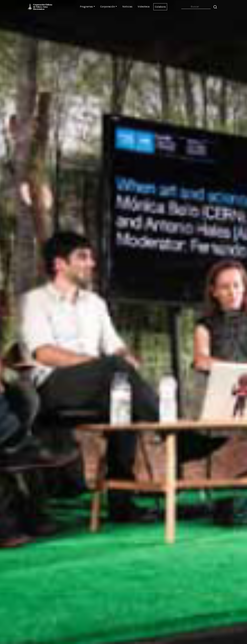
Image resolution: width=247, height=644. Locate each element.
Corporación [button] (108, 7)
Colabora (160, 7)
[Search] (196, 7)
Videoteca (144, 7)
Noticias (127, 7)
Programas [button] (86, 7)
